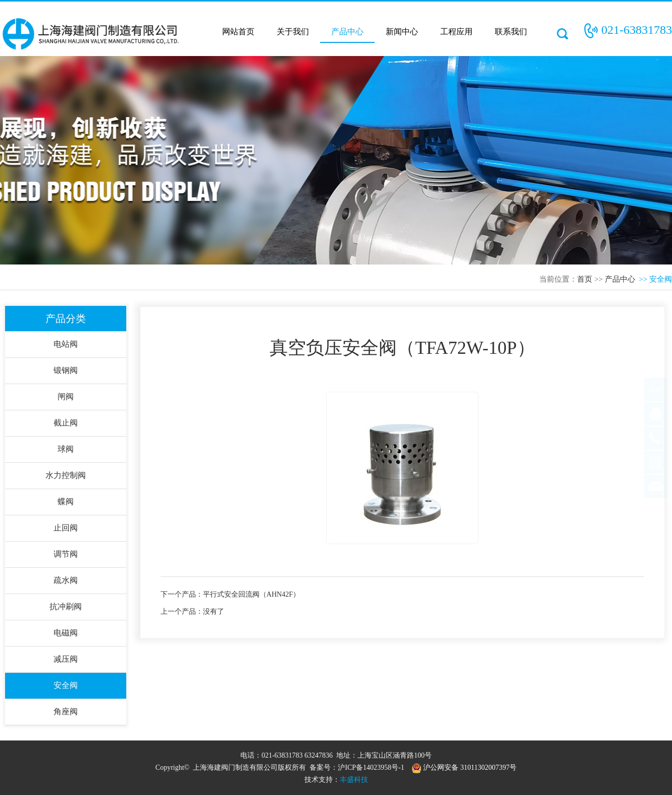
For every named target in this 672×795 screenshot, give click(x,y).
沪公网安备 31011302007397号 (464, 767)
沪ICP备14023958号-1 (371, 767)
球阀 (66, 449)
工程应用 (456, 32)
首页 (585, 279)
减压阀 (66, 659)
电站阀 (66, 344)
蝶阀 (66, 501)
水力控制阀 (66, 475)
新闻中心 (402, 32)
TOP (655, 399)
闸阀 (66, 396)
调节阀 (66, 554)
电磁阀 (66, 633)
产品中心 (347, 32)
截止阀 (66, 423)
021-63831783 (637, 30)
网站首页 (238, 32)
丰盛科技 (354, 780)
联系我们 (511, 32)
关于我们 (293, 32)
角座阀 (66, 711)
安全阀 (66, 685)
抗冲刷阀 (66, 606)
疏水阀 (66, 580)
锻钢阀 (66, 370)
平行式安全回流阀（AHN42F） (251, 594)
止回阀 (66, 528)
